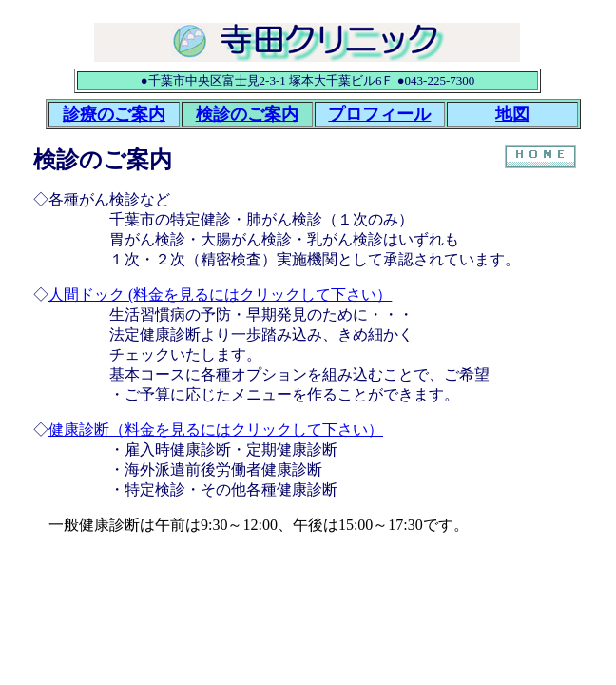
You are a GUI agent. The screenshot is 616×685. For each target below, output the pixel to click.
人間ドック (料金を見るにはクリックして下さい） (220, 294)
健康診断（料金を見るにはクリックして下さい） (216, 430)
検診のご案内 (247, 114)
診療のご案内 (114, 114)
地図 (512, 114)
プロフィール (379, 114)
